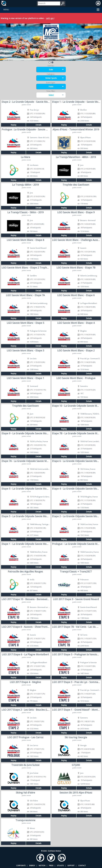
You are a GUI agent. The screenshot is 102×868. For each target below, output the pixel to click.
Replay (13, 125)
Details (38, 125)
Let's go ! (50, 18)
